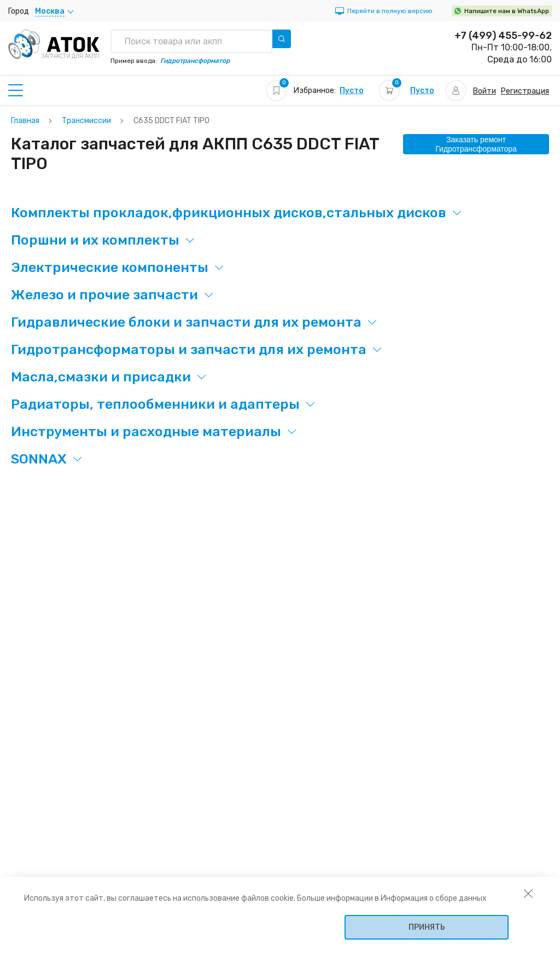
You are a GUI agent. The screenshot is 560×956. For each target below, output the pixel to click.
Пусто (352, 91)
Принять (427, 927)
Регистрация (525, 91)
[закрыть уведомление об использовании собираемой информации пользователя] (528, 893)
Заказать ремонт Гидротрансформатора (476, 144)
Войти (485, 91)
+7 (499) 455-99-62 (503, 36)
